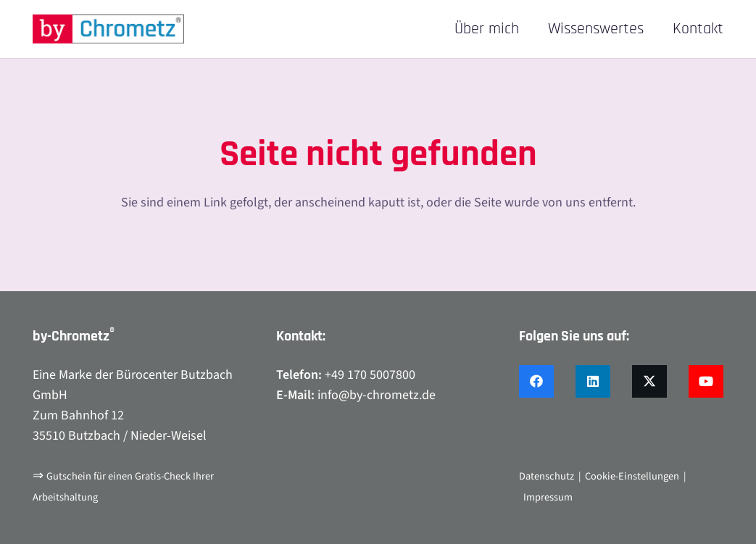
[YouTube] (706, 381)
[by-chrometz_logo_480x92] (108, 29)
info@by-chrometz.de (377, 395)
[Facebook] (536, 381)
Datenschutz (547, 476)
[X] (649, 381)
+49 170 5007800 (370, 375)
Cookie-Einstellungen (632, 476)
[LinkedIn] (593, 381)
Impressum (548, 497)
